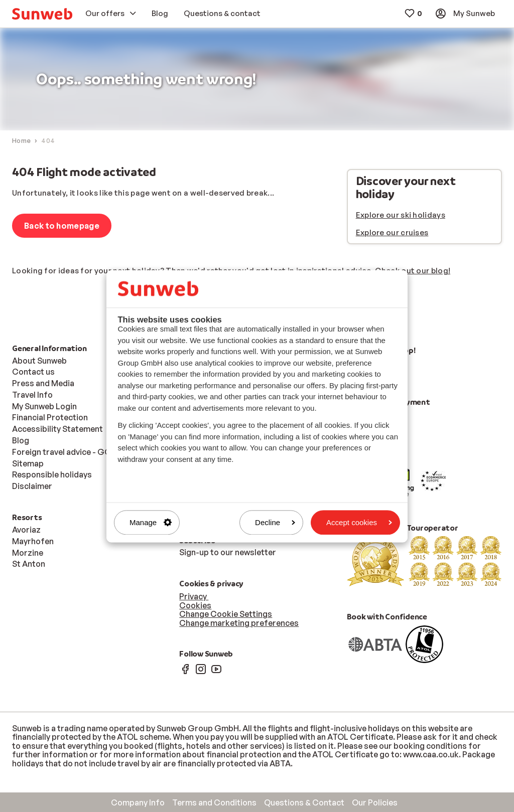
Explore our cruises (392, 232)
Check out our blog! (413, 271)
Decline (275, 522)
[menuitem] (42, 14)
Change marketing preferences (239, 623)
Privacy (194, 596)
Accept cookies (359, 522)
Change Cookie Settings (226, 614)
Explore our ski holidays (401, 215)
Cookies (195, 605)
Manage (151, 522)
